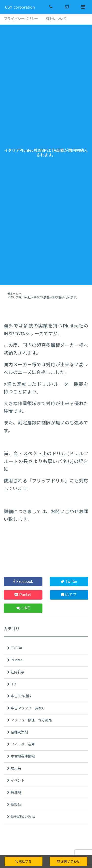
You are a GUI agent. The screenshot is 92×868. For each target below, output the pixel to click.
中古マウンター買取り (28, 708)
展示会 (16, 768)
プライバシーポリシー (21, 19)
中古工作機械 (21, 696)
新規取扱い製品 (23, 817)
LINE (23, 608)
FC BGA (17, 648)
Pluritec (17, 660)
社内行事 (18, 672)
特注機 (16, 792)
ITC (13, 684)
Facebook (23, 581)
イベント (18, 780)
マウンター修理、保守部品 (31, 720)
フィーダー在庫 (23, 744)
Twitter (69, 581)
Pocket (23, 595)
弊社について (56, 19)
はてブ (69, 595)
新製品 (16, 805)
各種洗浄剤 (19, 732)
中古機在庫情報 (23, 756)
